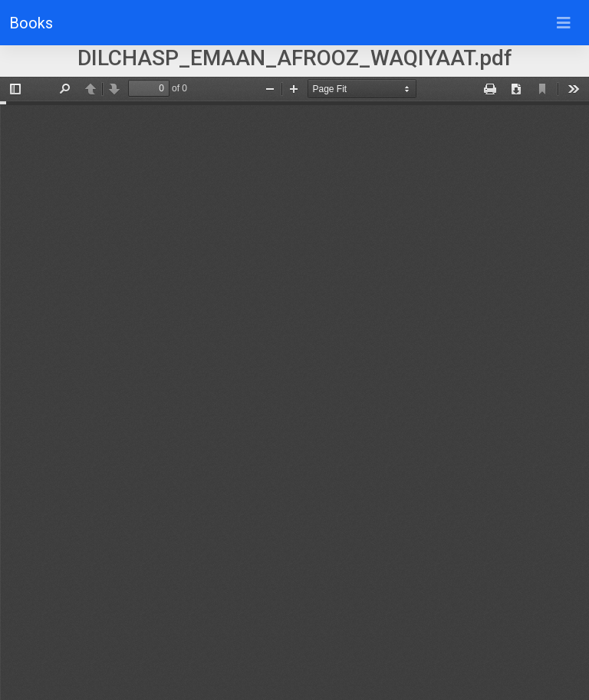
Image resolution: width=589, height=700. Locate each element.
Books (31, 23)
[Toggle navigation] (564, 23)
